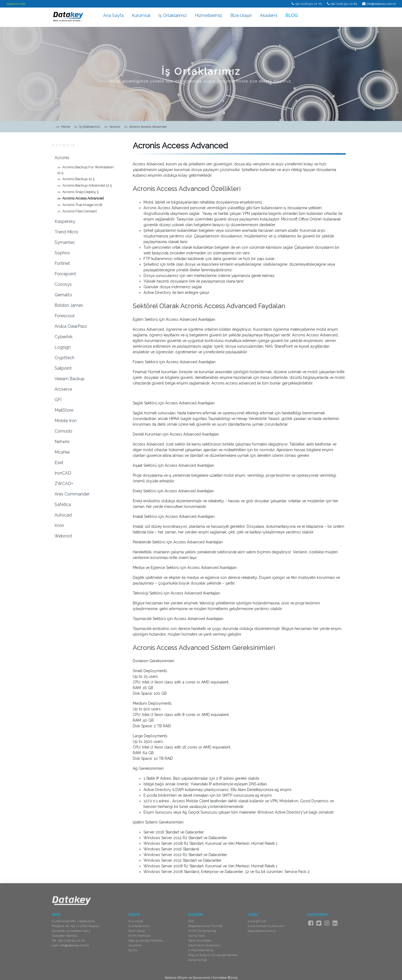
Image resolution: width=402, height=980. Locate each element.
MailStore (64, 410)
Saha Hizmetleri (200, 940)
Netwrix (62, 442)
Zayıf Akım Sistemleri (204, 945)
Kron (59, 525)
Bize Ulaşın (241, 15)
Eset (59, 463)
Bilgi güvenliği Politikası (146, 940)
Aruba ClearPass (71, 326)
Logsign (63, 347)
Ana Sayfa (113, 15)
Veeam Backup (70, 379)
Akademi (269, 15)
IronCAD (63, 473)
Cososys (63, 284)
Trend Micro (66, 232)
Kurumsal (141, 15)
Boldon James (69, 305)
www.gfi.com (257, 921)
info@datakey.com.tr (381, 4)
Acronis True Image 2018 (82, 205)
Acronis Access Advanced (83, 198)
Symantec (65, 242)
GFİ (58, 400)
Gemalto (63, 295)
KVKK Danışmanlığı (202, 931)
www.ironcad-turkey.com (266, 926)
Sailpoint (63, 368)
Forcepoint (65, 274)
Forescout (65, 316)
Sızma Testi (197, 936)
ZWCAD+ (64, 484)
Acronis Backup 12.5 (78, 179)
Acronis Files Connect (80, 211)
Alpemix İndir (16, 4)
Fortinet (62, 263)
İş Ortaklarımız (173, 15)
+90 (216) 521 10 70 (308, 4)
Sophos (62, 253)
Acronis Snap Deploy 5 (80, 192)
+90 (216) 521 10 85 (344, 4)
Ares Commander (72, 494)
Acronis (64, 145)
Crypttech (64, 358)
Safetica (63, 505)
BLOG (292, 15)
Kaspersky (65, 221)
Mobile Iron (66, 421)
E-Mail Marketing (201, 950)
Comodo (63, 431)
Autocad (63, 515)
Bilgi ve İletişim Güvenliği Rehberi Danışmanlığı (213, 957)
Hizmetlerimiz (209, 15)
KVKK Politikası (140, 936)
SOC (191, 921)
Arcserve (63, 389)
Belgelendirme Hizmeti (205, 926)
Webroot (63, 536)
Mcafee (62, 452)
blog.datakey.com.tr (262, 931)
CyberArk (64, 337)
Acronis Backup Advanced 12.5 (87, 185)
